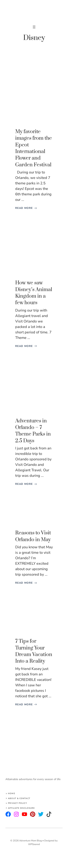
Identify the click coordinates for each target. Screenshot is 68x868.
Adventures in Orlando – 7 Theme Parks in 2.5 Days (33, 431)
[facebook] (24, 814)
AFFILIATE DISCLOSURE (21, 808)
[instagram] (8, 814)
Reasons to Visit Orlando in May (33, 536)
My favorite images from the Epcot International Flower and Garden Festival (34, 148)
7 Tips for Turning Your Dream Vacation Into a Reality (34, 651)
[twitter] (16, 814)
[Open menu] (34, 27)
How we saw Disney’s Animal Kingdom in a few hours (34, 293)
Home (12, 793)
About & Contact (19, 798)
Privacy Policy (17, 803)
